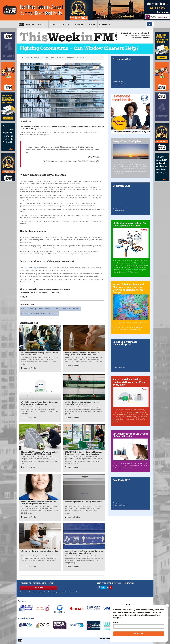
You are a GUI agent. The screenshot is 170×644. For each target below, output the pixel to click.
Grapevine (43, 24)
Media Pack (104, 24)
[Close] (167, 606)
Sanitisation (53, 314)
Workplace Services (41, 58)
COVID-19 (76, 309)
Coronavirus (65, 309)
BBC (34, 280)
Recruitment (65, 24)
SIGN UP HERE (38, 588)
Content (31, 24)
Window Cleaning (29, 309)
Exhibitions (80, 24)
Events (53, 24)
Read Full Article (28, 368)
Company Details (106, 639)
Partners (92, 24)
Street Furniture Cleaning (48, 309)
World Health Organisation (33, 268)
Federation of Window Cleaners (34, 314)
